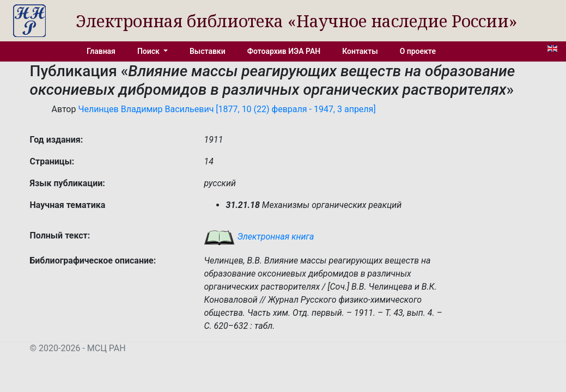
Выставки (208, 51)
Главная (101, 51)
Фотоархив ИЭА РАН (284, 51)
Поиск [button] (149, 51)
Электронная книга (259, 237)
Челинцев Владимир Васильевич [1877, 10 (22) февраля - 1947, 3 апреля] (227, 109)
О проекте (418, 51)
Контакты (360, 51)
